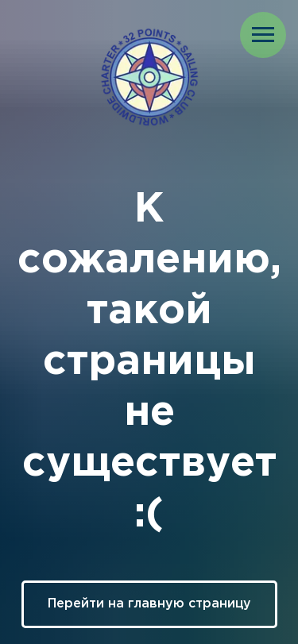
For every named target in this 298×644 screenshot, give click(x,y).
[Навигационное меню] (263, 35)
